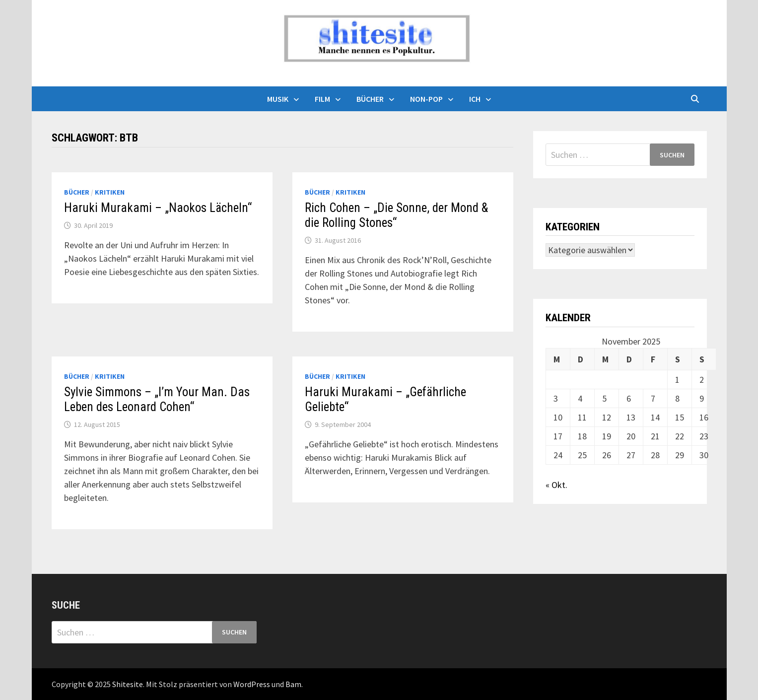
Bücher (370, 99)
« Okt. (556, 485)
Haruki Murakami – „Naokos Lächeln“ (158, 208)
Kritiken (110, 192)
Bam (293, 684)
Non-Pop (426, 99)
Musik (278, 99)
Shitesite (128, 684)
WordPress (252, 684)
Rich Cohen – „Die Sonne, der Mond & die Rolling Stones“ (396, 215)
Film (322, 99)
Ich (475, 99)
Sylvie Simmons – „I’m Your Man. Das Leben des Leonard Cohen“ (157, 399)
